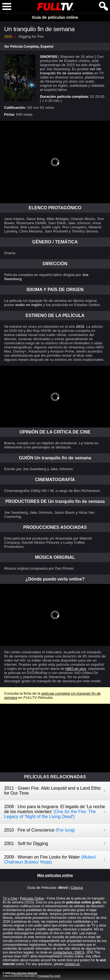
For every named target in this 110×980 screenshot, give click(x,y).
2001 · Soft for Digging (26, 844)
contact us (72, 964)
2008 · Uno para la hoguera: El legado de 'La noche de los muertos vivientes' (55, 812)
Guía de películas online (55, 17)
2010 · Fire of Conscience (39, 830)
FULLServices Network (24, 973)
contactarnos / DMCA (69, 952)
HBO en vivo (76, 669)
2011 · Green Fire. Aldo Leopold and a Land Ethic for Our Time (53, 791)
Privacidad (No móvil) (49, 976)
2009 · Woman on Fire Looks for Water (50, 859)
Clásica (77, 888)
